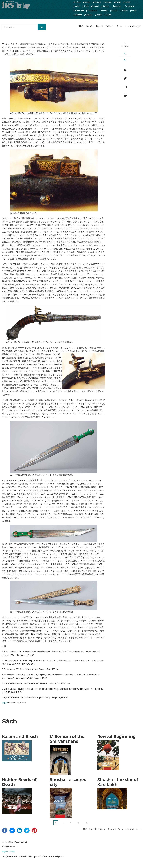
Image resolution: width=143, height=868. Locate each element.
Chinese (106, 6)
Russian (87, 2)
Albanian (78, 14)
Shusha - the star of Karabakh (118, 782)
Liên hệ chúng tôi (133, 26)
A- (125, 54)
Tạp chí (99, 26)
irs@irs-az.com (8, 852)
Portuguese (129, 6)
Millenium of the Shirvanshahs (67, 739)
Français (98, 2)
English (77, 2)
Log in (5, 703)
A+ (125, 60)
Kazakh (114, 10)
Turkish (127, 2)
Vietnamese (92, 10)
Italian (118, 2)
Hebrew (124, 10)
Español (96, 6)
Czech (86, 6)
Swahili (99, 14)
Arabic (77, 6)
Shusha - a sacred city (68, 782)
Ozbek (108, 14)
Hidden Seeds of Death (19, 782)
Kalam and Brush (20, 737)
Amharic (104, 10)
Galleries (110, 26)
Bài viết (89, 26)
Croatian (89, 14)
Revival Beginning (117, 737)
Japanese (117, 6)
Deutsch (108, 2)
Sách (120, 26)
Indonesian (79, 10)
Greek (134, 10)
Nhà (81, 26)
